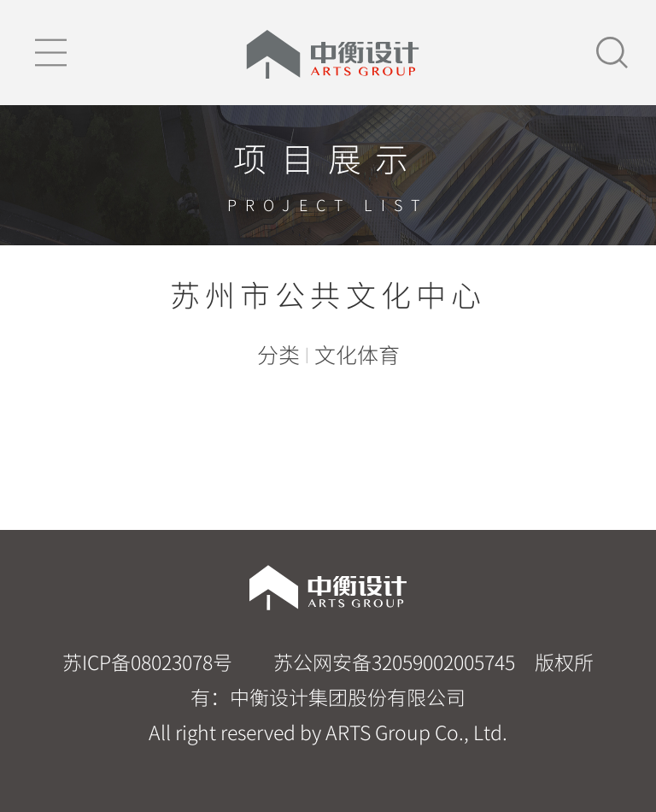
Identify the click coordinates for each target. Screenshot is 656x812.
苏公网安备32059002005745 (392, 662)
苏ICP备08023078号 (147, 662)
